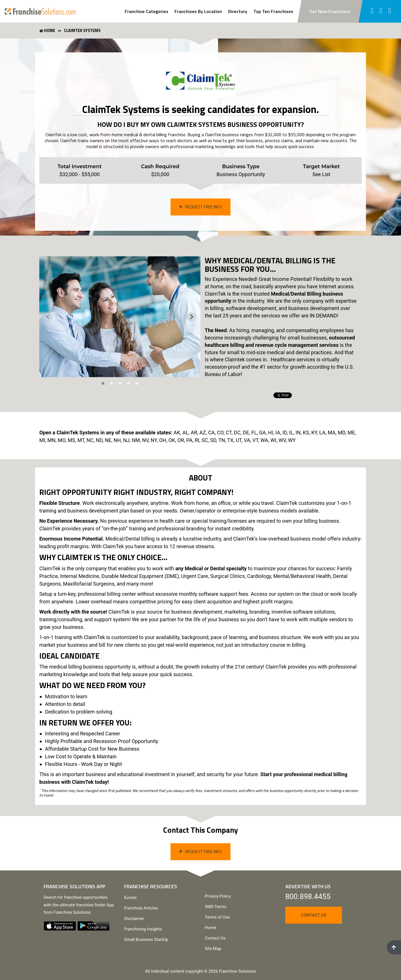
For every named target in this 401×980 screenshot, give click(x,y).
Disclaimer (134, 919)
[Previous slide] (48, 317)
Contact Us (215, 938)
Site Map (213, 949)
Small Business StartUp (146, 940)
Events (130, 898)
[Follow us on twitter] (381, 11)
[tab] (103, 383)
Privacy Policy (218, 896)
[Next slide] (191, 317)
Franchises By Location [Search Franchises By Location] (198, 11)
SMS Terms (215, 907)
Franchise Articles (141, 908)
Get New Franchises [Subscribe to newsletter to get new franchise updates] (330, 11)
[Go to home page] (40, 11)
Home (210, 928)
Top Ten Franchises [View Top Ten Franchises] (273, 11)
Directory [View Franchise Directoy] (238, 11)
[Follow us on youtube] (390, 11)
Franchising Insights (143, 929)
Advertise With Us (308, 886)
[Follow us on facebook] (372, 11)
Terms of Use (217, 917)
